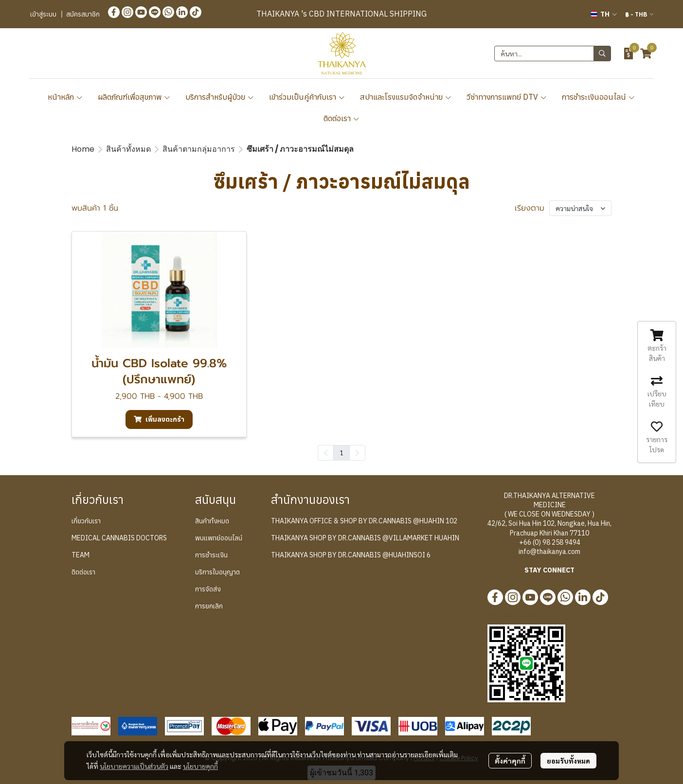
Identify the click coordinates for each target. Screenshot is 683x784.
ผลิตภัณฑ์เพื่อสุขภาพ (134, 97)
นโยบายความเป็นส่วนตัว (134, 766)
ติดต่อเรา (342, 118)
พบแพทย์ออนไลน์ (219, 538)
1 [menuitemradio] (341, 452)
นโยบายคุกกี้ (200, 766)
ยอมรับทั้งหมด (568, 761)
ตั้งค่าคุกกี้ (510, 761)
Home (83, 149)
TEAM (81, 555)
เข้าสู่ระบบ (43, 14)
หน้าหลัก (65, 97)
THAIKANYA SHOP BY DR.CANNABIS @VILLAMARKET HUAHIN (365, 538)
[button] (604, 14)
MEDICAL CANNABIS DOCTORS (119, 538)
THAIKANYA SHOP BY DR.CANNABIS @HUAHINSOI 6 (351, 555)
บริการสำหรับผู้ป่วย (220, 97)
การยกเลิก (209, 606)
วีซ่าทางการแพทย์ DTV (507, 97)
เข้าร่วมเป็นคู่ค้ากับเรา (307, 97)
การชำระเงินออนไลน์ (599, 97)
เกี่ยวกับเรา (86, 521)
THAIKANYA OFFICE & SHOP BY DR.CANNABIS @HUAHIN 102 (364, 521)
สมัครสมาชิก (83, 14)
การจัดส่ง (208, 589)
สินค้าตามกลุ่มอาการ (199, 149)
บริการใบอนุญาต (217, 572)
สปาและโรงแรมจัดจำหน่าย (406, 97)
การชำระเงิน (211, 555)
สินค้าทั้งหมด (128, 149)
